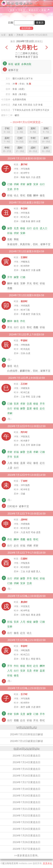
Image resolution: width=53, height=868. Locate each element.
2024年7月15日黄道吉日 (26, 769)
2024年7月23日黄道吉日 (26, 822)
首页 (12, 10)
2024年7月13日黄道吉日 (26, 756)
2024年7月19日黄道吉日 (26, 796)
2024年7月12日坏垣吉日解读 (26, 734)
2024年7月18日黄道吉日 (26, 789)
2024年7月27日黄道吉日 (26, 849)
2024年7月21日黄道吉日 (26, 809)
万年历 (22, 10)
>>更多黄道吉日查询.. (26, 856)
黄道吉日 (33, 10)
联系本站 (47, 863)
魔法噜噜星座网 (10, 863)
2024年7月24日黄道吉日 (26, 829)
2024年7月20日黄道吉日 (26, 802)
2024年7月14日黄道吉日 (26, 762)
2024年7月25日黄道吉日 (26, 836)
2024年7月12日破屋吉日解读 (26, 741)
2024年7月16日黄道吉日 (26, 776)
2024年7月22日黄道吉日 (26, 816)
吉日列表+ (26, 28)
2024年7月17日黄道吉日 (26, 782)
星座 (44, 10)
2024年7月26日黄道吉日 (26, 842)
